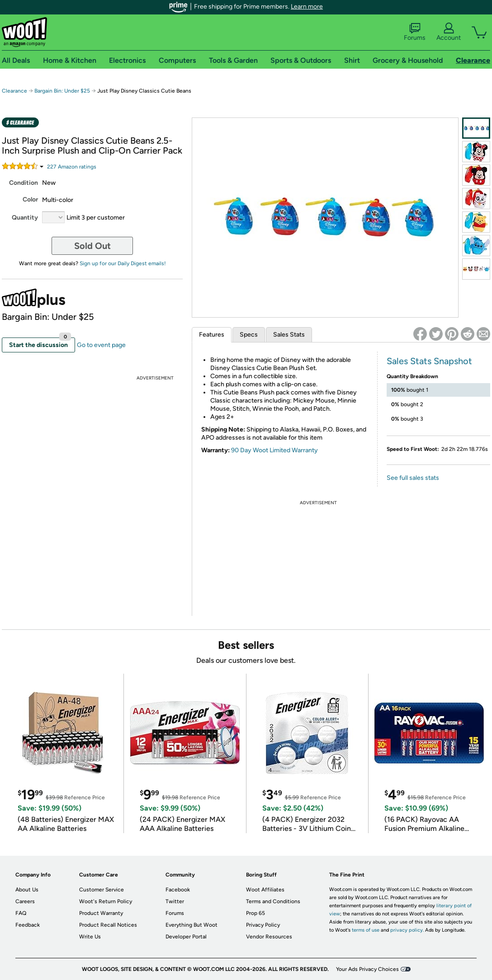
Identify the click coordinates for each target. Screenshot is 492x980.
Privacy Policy (263, 925)
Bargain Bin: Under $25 (62, 91)
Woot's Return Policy (106, 901)
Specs (249, 335)
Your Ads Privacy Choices (367, 969)
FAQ (21, 913)
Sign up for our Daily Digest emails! (123, 263)
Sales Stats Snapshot (429, 361)
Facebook (178, 890)
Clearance (14, 91)
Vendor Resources (269, 937)
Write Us (90, 937)
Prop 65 (255, 913)
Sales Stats (289, 335)
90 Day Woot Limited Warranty (274, 450)
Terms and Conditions (273, 901)
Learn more (307, 7)
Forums (415, 32)
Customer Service (102, 890)
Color (30, 199)
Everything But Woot (192, 925)
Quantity (25, 218)
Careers (25, 901)
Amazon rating (72, 167)
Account (449, 32)
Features (212, 335)
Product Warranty (101, 913)
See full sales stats (413, 478)
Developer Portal (186, 937)
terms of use (366, 930)
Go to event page (101, 345)
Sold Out (92, 246)
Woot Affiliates (265, 890)
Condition (24, 183)
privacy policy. (407, 930)
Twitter (175, 901)
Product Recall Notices (108, 925)
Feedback (28, 925)
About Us (27, 890)
